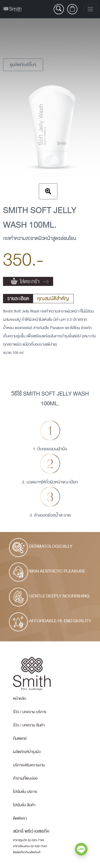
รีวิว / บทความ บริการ (30, 712)
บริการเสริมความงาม (29, 765)
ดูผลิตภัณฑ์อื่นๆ (23, 65)
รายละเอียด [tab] (18, 299)
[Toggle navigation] (90, 9)
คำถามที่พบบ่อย (25, 778)
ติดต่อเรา (20, 818)
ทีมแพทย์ (20, 738)
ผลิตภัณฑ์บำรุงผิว (27, 752)
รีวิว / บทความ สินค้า (29, 725)
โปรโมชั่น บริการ (25, 792)
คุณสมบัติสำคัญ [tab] (53, 299)
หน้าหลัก (20, 699)
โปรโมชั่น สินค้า (24, 805)
